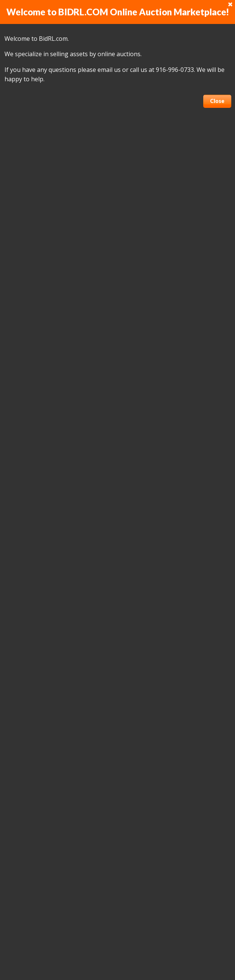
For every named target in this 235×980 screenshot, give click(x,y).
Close (217, 101)
